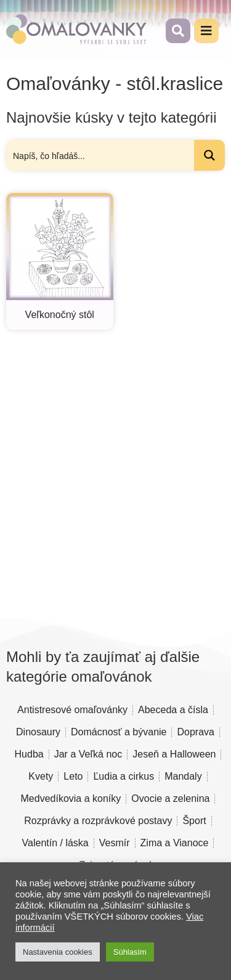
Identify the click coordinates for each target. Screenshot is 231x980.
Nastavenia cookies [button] (58, 952)
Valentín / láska (55, 843)
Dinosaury (38, 732)
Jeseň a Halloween (174, 754)
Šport (194, 821)
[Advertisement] (115, 470)
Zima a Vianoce (175, 843)
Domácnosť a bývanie (119, 732)
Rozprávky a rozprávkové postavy (98, 821)
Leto (73, 776)
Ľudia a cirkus (124, 776)
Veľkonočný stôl (60, 315)
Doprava (195, 732)
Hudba (29, 754)
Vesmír (115, 843)
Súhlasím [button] (130, 952)
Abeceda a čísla (173, 710)
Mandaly (183, 776)
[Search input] (101, 155)
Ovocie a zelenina (170, 798)
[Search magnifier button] (209, 155)
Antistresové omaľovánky (72, 710)
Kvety (41, 776)
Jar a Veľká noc (88, 754)
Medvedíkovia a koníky (71, 798)
